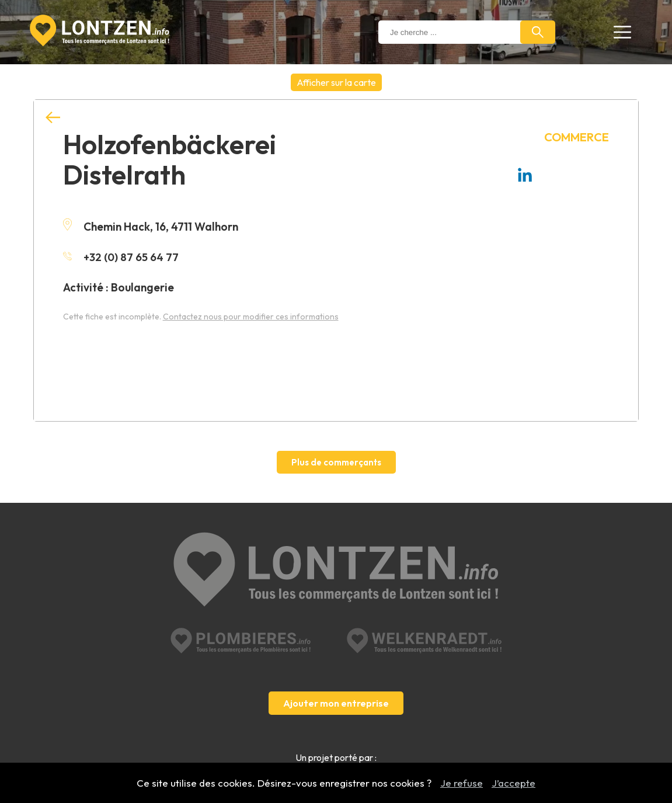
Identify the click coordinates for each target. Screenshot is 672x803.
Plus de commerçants (336, 462)
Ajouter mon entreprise (336, 664)
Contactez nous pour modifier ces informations (251, 317)
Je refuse (462, 783)
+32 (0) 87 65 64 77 (121, 257)
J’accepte (513, 783)
